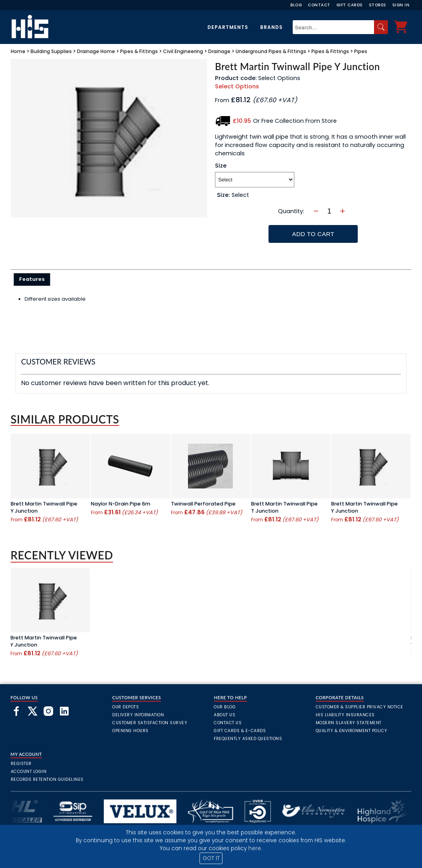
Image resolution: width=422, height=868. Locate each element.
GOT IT (211, 858)
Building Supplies (51, 51)
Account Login (29, 772)
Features (32, 279)
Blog (296, 5)
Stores (378, 5)
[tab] (32, 279)
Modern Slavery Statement (349, 723)
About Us (224, 715)
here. (255, 848)
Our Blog (225, 707)
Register (21, 764)
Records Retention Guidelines (47, 779)
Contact (319, 5)
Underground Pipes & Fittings (271, 51)
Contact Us (228, 723)
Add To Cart (313, 234)
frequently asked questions (248, 739)
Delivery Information (138, 715)
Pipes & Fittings (139, 51)
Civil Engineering (183, 51)
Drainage (88, 51)
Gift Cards (350, 5)
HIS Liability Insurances (345, 715)
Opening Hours (130, 731)
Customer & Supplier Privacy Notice (360, 707)
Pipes (361, 51)
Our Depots (126, 707)
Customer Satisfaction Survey (150, 723)
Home (18, 51)
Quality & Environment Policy (352, 731)
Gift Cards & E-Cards (240, 731)
